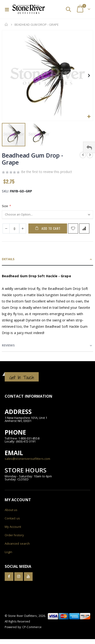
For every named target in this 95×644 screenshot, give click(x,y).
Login (8, 552)
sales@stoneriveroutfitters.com (27, 459)
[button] (89, 117)
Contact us (12, 518)
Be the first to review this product (47, 172)
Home (6, 25)
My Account (13, 527)
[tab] (47, 259)
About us (11, 510)
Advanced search (17, 543)
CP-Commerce (32, 627)
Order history (14, 535)
